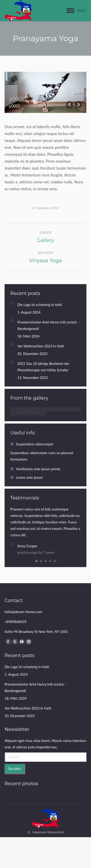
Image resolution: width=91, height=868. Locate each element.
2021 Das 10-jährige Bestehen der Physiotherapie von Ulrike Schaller (43, 367)
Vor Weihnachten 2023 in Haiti (41, 346)
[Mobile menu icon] (76, 11)
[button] (36, 563)
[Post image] (12, 303)
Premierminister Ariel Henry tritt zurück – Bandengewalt (48, 325)
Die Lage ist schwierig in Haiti (40, 305)
